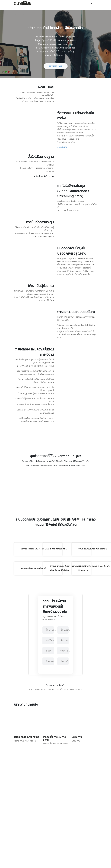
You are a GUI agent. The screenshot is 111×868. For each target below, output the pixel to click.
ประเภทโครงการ (66, 773)
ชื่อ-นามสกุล (51, 762)
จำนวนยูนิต (66, 783)
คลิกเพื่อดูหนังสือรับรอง (44, 206)
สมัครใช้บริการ (55, 66)
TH (91, 3)
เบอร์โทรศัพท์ (51, 773)
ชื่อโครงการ (66, 762)
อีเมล (48, 783)
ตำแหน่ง (50, 793)
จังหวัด (64, 793)
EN (95, 3)
